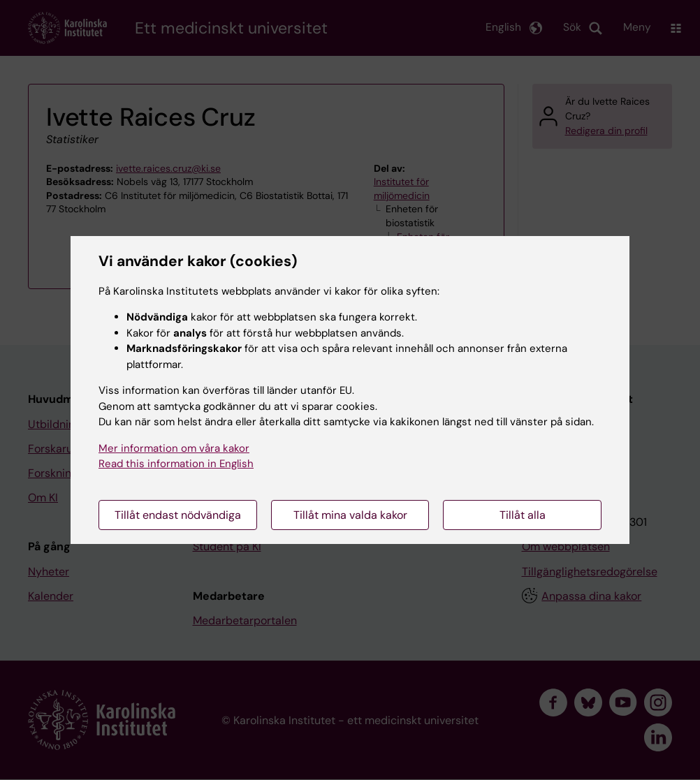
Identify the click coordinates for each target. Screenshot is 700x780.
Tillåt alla (523, 515)
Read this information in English (176, 464)
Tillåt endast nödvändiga (178, 515)
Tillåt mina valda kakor (350, 515)
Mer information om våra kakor (174, 448)
